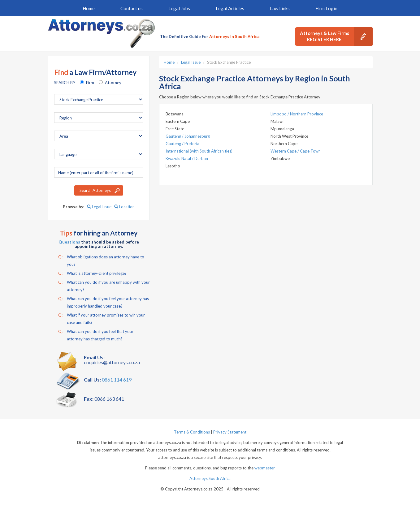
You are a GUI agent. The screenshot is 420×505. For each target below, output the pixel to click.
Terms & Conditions (192, 432)
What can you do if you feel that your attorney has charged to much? (96, 335)
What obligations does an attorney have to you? (101, 260)
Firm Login (326, 8)
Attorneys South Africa (210, 478)
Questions (69, 242)
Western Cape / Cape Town (296, 151)
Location (124, 207)
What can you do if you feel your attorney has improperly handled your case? (104, 302)
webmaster (265, 468)
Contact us (132, 8)
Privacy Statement (230, 432)
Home (89, 8)
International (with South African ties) (199, 151)
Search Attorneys (95, 190)
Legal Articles (230, 8)
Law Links (280, 8)
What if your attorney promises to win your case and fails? (102, 318)
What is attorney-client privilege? (92, 273)
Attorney (113, 83)
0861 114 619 (117, 380)
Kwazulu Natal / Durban (187, 158)
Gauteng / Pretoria (182, 144)
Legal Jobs (179, 8)
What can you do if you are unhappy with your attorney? (104, 285)
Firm (90, 83)
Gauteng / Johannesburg (188, 136)
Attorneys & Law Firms (336, 37)
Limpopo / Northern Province (297, 114)
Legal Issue (99, 207)
